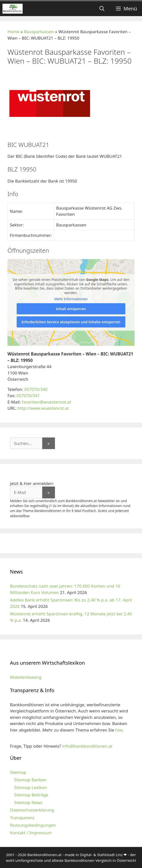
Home (13, 32)
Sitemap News (28, 802)
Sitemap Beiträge (31, 795)
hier (119, 730)
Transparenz (22, 818)
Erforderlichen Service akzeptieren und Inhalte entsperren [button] (71, 322)
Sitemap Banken (30, 780)
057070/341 (28, 395)
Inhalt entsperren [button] (71, 309)
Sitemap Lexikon (30, 787)
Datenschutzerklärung (32, 810)
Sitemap (18, 772)
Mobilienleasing (26, 677)
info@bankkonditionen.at (87, 746)
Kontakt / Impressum (31, 833)
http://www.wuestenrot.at (43, 408)
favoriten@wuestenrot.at (47, 402)
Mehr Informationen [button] (71, 299)
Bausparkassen (39, 32)
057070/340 (36, 389)
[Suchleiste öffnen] (102, 9)
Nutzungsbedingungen (33, 825)
